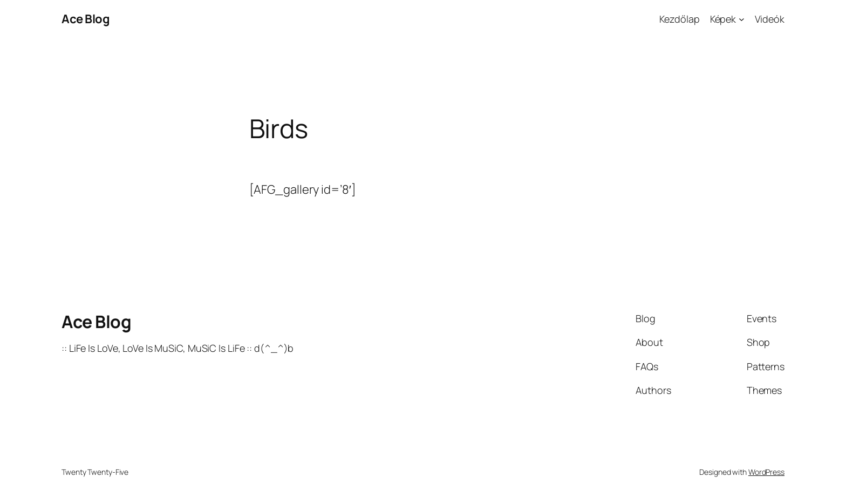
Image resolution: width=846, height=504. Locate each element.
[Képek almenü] (742, 19)
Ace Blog (86, 19)
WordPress (766, 472)
